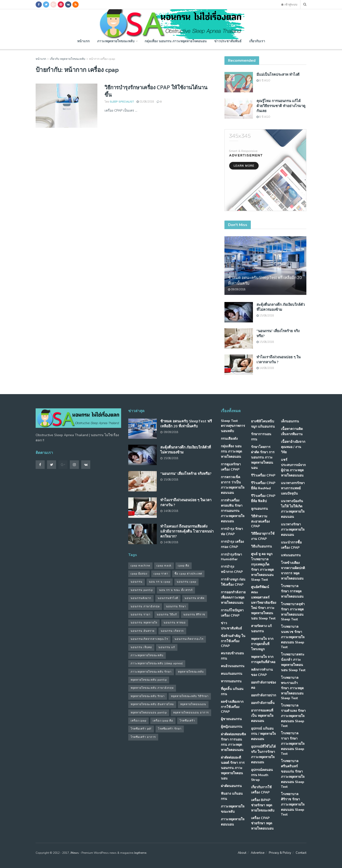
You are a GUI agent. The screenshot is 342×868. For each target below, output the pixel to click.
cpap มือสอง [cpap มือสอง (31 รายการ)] (139, 574)
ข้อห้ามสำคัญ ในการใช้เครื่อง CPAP (233, 641)
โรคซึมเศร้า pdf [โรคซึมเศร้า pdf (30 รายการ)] (141, 729)
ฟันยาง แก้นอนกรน (232, 796)
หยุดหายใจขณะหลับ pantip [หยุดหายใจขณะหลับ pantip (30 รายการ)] (149, 680)
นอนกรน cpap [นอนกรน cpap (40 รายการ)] (186, 582)
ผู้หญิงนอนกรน (232, 727)
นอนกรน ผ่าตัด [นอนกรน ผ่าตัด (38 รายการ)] (195, 598)
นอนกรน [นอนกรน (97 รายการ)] (137, 582)
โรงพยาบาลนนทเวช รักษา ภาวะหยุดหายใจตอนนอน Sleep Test (293, 637)
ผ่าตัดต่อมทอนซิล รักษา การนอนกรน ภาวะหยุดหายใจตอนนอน (233, 742)
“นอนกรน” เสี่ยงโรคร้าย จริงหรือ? (186, 473)
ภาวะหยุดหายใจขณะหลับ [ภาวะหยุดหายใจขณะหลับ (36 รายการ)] (147, 655)
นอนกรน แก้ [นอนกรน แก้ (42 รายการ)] (167, 647)
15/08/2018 (265, 316)
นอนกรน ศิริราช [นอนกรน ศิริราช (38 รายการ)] (194, 615)
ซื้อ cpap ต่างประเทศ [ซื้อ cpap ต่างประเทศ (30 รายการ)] (188, 574)
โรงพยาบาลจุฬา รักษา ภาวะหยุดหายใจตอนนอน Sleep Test (293, 612)
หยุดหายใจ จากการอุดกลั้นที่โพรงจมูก (262, 644)
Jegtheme (140, 853)
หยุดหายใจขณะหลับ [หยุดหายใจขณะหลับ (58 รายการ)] (191, 672)
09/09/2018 (237, 290)
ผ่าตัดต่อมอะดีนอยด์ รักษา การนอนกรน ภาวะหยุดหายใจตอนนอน (233, 768)
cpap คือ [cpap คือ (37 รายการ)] (184, 566)
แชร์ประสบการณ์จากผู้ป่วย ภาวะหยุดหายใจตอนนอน (293, 468)
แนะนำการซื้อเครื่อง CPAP (291, 545)
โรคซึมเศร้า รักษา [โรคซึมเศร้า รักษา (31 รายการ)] (170, 729)
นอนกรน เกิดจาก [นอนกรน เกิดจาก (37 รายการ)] (172, 631)
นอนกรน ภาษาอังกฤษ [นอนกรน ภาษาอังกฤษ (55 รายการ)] (145, 606)
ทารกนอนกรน (231, 681)
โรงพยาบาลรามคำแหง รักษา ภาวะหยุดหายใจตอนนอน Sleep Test (293, 716)
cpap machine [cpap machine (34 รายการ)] (140, 566)
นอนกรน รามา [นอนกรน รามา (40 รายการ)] (140, 615)
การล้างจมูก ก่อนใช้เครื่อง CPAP (233, 582)
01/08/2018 (145, 102)
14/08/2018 (265, 368)
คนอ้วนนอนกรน (233, 666)
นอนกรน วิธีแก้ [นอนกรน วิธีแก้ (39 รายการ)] (167, 615)
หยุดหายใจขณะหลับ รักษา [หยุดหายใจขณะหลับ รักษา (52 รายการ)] (148, 696)
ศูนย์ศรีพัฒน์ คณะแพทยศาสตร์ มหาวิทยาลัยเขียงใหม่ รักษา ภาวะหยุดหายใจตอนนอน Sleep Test (264, 603)
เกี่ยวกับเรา (257, 41)
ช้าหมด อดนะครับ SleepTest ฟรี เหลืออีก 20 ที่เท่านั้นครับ (186, 423)
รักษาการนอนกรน (261, 437)
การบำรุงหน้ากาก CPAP (232, 569)
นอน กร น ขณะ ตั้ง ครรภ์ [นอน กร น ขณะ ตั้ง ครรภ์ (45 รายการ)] (176, 590)
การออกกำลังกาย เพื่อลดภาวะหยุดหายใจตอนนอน (233, 597)
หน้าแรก (83, 41)
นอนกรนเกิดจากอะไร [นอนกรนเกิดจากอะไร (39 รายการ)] (189, 639)
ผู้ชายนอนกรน (231, 719)
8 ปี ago (263, 81)
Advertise (258, 853)
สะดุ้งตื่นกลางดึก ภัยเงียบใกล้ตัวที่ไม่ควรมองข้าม (281, 307)
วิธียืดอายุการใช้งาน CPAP (263, 536)
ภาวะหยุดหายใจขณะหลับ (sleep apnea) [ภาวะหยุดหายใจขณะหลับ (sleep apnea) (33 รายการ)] (157, 663)
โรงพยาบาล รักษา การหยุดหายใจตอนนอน (292, 591)
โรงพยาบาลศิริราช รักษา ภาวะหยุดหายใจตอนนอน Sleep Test (293, 804)
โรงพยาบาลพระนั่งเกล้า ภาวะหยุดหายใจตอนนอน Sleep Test (293, 662)
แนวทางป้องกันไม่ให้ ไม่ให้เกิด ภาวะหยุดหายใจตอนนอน (293, 509)
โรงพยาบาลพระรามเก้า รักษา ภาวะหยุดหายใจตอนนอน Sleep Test (292, 688)
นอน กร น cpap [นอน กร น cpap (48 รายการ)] (160, 582)
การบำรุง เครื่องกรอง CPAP (232, 544)
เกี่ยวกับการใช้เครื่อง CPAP (261, 790)
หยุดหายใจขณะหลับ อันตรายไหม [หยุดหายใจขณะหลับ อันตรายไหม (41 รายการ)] (152, 704)
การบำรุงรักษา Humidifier (231, 557)
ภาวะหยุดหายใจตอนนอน (233, 822)
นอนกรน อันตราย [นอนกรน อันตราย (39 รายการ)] (142, 631)
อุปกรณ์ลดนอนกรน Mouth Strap (262, 775)
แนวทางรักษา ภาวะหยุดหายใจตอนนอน (293, 530)
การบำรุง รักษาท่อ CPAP (232, 531)
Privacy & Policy (280, 853)
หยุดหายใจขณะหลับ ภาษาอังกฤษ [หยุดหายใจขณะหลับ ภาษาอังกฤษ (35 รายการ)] (152, 688)
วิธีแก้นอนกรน (261, 546)
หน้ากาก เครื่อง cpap (102, 59)
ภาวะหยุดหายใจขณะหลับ (116, 41)
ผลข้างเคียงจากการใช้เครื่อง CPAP (232, 707)
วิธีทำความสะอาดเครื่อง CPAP (260, 521)
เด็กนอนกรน (290, 421)
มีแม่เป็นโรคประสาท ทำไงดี (278, 74)
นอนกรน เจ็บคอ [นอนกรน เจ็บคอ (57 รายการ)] (141, 647)
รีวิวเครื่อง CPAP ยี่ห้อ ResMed (263, 486)
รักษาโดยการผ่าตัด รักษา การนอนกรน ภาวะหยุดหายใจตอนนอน (263, 457)
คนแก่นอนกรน (232, 674)
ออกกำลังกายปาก (264, 695)
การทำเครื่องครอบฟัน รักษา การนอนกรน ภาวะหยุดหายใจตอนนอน (233, 511)
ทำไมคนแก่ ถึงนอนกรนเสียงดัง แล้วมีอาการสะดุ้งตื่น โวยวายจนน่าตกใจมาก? (187, 531)
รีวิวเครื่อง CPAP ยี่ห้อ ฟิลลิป (263, 498)
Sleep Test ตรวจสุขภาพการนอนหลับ (233, 426)
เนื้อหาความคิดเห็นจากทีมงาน (292, 432)
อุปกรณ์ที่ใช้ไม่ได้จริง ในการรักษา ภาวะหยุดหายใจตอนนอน (263, 754)
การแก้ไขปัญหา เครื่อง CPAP (232, 613)
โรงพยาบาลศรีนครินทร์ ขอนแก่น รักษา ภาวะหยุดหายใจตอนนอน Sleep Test (293, 774)
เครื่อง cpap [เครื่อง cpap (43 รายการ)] (138, 721)
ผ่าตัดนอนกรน (231, 786)
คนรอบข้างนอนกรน (232, 656)
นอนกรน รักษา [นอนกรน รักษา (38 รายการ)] (176, 606)
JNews (75, 853)
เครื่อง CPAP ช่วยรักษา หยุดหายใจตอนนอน (262, 823)
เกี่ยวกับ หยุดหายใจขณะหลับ (68, 59)
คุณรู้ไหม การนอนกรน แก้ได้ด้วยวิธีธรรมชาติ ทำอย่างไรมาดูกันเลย (281, 106)
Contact (301, 853)
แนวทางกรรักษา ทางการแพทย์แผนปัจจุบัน (293, 488)
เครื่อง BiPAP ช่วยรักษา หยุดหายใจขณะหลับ (263, 805)
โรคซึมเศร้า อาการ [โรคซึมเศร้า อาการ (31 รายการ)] (143, 737)
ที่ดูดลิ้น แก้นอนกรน (232, 691)
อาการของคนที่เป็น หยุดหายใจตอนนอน (262, 716)
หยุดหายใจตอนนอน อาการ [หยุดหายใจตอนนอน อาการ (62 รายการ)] (191, 713)
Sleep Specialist (122, 102)
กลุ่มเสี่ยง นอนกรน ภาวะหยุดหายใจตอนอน (176, 41)
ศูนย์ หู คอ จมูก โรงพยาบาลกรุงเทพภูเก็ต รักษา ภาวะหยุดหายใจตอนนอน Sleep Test (262, 567)
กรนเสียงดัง (229, 439)
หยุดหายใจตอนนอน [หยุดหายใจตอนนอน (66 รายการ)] (193, 704)
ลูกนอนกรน (259, 509)
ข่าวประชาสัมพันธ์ (228, 41)
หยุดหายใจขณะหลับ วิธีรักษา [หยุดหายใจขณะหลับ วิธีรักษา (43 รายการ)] (190, 696)
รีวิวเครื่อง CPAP (263, 475)
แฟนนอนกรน (291, 555)
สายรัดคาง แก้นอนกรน (261, 629)
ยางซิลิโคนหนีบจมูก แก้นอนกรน (263, 424)
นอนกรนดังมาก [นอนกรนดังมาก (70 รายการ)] (141, 598)
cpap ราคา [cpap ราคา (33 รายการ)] (161, 574)
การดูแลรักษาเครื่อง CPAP (231, 467)
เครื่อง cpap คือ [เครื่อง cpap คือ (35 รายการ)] (163, 721)
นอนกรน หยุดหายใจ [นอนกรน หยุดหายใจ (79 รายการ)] (144, 623)
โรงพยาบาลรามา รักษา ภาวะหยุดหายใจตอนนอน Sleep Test (293, 743)
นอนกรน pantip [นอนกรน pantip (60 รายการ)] (142, 590)
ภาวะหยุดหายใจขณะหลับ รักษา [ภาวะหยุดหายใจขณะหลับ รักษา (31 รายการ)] (151, 672)
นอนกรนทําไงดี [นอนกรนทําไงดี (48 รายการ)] (168, 598)
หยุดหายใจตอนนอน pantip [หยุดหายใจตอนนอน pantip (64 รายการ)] (149, 713)
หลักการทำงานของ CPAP (262, 672)
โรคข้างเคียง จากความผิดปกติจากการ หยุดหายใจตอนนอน (293, 571)
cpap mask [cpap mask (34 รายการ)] (164, 566)
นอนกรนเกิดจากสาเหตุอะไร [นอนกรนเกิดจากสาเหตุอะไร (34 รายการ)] (149, 639)
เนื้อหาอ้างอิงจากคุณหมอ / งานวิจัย (293, 447)
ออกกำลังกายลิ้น (263, 703)
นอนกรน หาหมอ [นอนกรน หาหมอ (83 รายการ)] (175, 623)
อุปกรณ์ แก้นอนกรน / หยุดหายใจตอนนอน (263, 734)
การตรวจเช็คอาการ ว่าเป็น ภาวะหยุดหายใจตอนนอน (233, 485)
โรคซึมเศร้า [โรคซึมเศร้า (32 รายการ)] (187, 721)
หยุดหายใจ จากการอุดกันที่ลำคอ (263, 659)
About (242, 853)
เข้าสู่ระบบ (289, 5)
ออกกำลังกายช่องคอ (264, 685)
